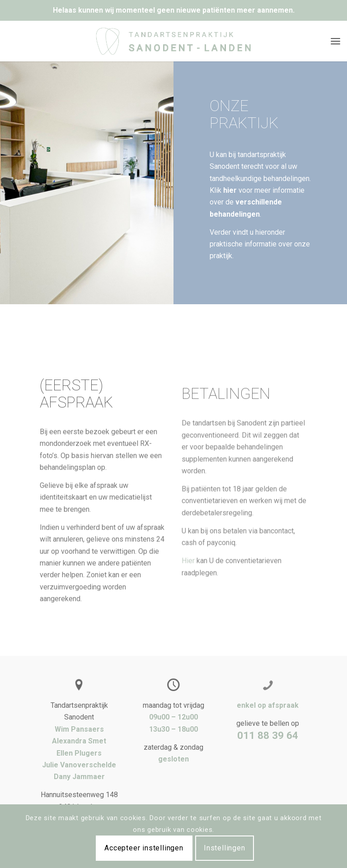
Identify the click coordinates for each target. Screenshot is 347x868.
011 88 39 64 (268, 735)
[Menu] (335, 41)
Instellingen (225, 848)
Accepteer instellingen (144, 848)
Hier (188, 592)
